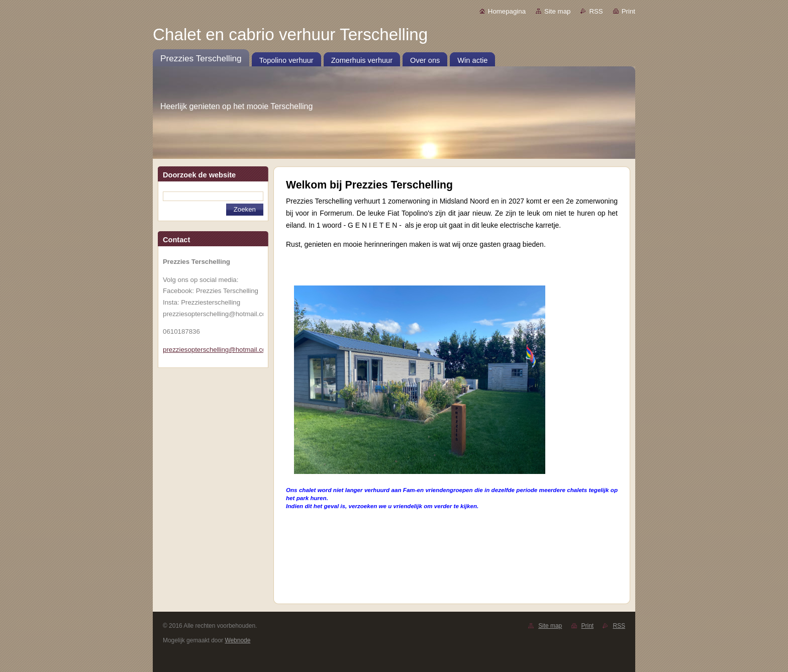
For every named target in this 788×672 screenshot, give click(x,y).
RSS (596, 11)
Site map (557, 11)
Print (628, 11)
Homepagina (507, 11)
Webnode (237, 640)
